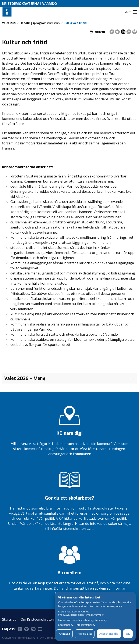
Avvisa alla (85, 634)
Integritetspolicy (85, 625)
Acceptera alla (109, 634)
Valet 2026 (9, 23)
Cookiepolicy (66, 625)
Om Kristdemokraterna (39, 619)
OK (128, 634)
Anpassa (64, 634)
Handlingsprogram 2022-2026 (40, 23)
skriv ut (97, 32)
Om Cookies (47, 638)
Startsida (9, 619)
